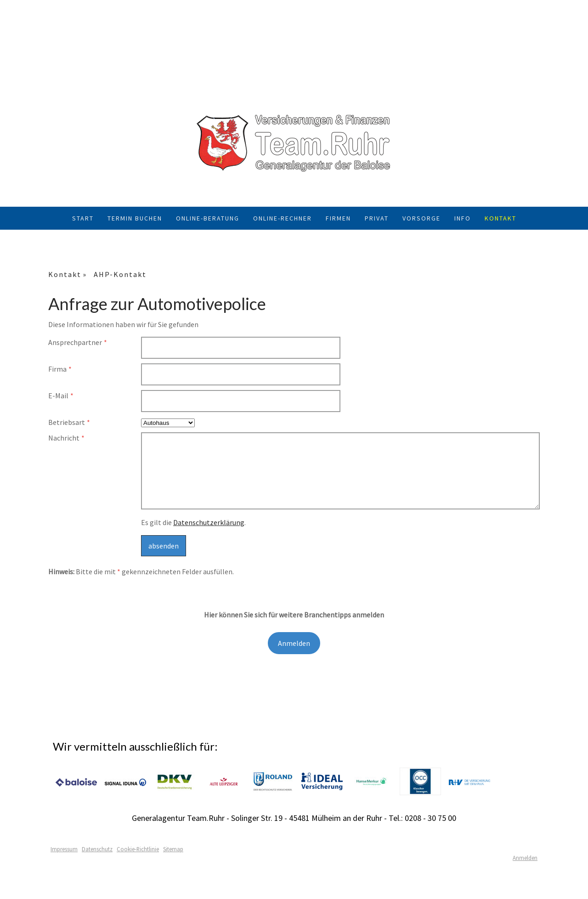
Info (463, 218)
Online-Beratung (208, 218)
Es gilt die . (193, 522)
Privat (377, 218)
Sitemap (173, 849)
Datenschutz (97, 849)
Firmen (338, 218)
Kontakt (500, 218)
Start (83, 218)
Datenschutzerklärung (209, 522)
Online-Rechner (283, 218)
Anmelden (294, 643)
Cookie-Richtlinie (138, 849)
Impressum (64, 849)
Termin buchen (135, 218)
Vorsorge (421, 218)
